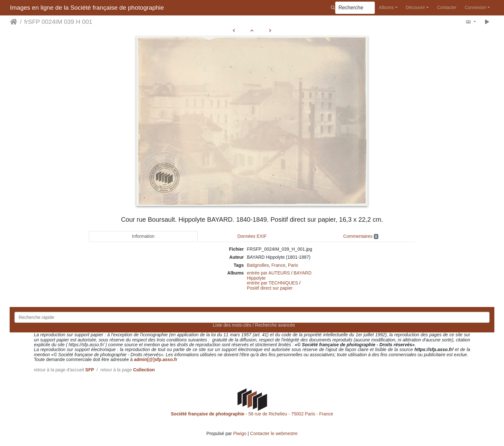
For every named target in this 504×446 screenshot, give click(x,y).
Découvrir (415, 7)
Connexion (476, 7)
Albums (387, 7)
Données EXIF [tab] (252, 236)
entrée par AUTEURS (268, 273)
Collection (144, 370)
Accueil (14, 22)
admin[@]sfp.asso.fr (156, 359)
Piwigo (240, 433)
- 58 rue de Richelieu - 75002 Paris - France (252, 414)
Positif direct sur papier (270, 288)
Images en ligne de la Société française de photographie (87, 8)
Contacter (447, 7)
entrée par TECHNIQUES (272, 283)
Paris (293, 265)
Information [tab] (143, 236)
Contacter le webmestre (274, 433)
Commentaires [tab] (361, 236)
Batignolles (258, 265)
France (278, 265)
